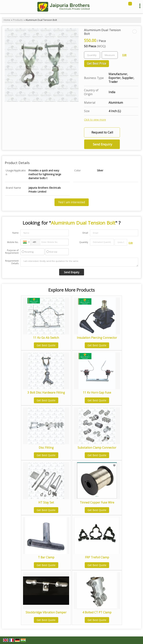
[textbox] (110, 55)
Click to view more (95, 120)
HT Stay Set (46, 503)
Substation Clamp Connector (97, 448)
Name (15, 233)
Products (18, 20)
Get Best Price (97, 64)
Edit (124, 55)
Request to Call (102, 132)
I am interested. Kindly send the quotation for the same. (79, 262)
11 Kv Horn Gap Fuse (97, 393)
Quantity (84, 242)
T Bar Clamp (46, 557)
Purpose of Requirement (12, 252)
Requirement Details (12, 262)
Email (85, 233)
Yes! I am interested (72, 202)
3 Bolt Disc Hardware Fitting (46, 393)
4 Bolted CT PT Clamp (97, 612)
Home (7, 20)
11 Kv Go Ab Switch (46, 338)
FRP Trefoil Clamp (97, 557)
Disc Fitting (46, 448)
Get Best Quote (46, 345)
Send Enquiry (102, 144)
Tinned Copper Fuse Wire (97, 503)
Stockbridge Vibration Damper (46, 612)
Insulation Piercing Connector (97, 338)
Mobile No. (13, 242)
